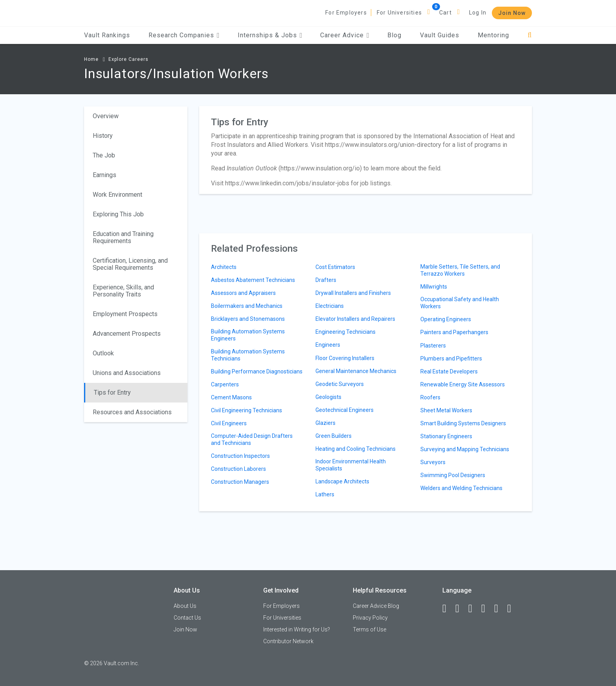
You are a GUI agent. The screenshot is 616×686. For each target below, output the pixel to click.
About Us (185, 606)
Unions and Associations (127, 373)
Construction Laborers (238, 469)
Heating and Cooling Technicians (356, 449)
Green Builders (334, 436)
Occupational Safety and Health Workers (460, 303)
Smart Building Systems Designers (463, 423)
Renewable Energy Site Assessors (463, 384)
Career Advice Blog (376, 606)
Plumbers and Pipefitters (451, 359)
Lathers (325, 494)
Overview (106, 116)
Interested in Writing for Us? (297, 629)
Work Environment (117, 195)
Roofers (430, 397)
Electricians (330, 306)
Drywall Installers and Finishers (353, 293)
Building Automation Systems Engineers (248, 335)
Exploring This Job (118, 214)
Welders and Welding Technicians (461, 488)
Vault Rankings (107, 35)
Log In (478, 13)
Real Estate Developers (449, 371)
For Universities (399, 13)
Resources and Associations (132, 412)
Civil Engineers (229, 423)
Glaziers (325, 423)
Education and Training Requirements (123, 237)
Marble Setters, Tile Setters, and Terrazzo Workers (460, 270)
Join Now (512, 13)
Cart (445, 13)
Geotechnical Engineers (345, 410)
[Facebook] (448, 609)
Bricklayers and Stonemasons (248, 319)
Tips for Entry (112, 392)
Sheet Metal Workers (446, 410)
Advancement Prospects (127, 334)
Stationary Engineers (446, 436)
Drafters (326, 280)
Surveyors (433, 462)
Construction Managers (240, 482)
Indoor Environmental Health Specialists (351, 465)
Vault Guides (440, 35)
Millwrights (434, 287)
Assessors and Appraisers (243, 293)
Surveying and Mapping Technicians (465, 449)
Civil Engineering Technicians (247, 410)
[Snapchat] (513, 609)
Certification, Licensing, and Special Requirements (130, 264)
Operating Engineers (446, 319)
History (103, 136)
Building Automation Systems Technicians (248, 355)
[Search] (530, 35)
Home (91, 59)
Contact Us (187, 618)
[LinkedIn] (461, 609)
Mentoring (493, 35)
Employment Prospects (125, 314)
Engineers (328, 345)
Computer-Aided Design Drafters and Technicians (252, 439)
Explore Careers (128, 59)
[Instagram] (487, 609)
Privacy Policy (370, 618)
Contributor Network (288, 641)
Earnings (104, 175)
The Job (104, 155)
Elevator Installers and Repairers (355, 319)
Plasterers (433, 346)
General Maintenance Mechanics (356, 371)
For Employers (346, 13)
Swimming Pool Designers (453, 475)
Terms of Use (369, 629)
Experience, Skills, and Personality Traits (123, 291)
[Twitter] (474, 609)
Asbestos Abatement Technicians (253, 280)
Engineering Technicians (346, 332)
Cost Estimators (335, 267)
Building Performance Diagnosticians (257, 371)
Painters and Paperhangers (454, 332)
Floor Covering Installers (345, 358)
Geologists (328, 397)
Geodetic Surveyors (340, 384)
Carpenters (225, 384)
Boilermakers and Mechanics (247, 306)
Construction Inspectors (240, 456)
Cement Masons (231, 397)
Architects (224, 267)
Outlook (103, 353)
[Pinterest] (500, 609)
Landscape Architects (342, 481)
